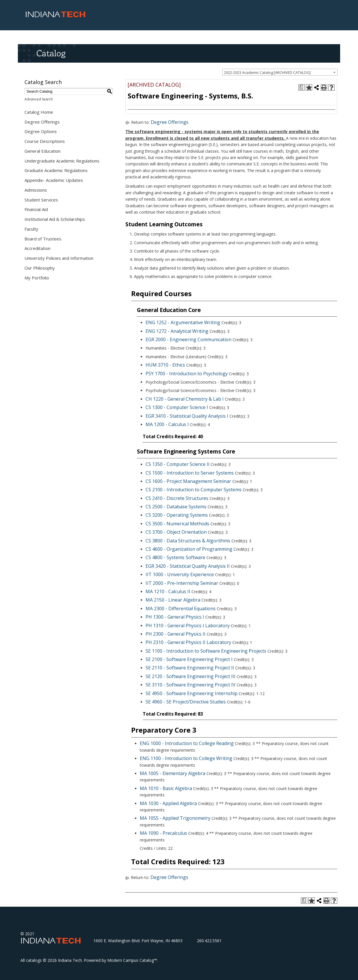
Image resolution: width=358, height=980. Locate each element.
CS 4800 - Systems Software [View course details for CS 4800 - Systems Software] (175, 557)
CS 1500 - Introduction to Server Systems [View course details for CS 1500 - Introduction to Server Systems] (190, 473)
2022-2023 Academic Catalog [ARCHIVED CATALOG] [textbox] (267, 72)
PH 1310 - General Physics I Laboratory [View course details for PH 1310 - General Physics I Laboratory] (188, 626)
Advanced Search (39, 99)
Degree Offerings (42, 122)
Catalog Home (39, 112)
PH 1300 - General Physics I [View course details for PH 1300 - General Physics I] (175, 617)
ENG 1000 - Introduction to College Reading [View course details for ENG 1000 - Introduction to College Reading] (187, 743)
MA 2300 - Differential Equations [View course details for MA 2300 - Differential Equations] (181, 608)
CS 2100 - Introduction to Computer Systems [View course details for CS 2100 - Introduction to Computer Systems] (194, 490)
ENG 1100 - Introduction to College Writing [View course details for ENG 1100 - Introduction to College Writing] (186, 758)
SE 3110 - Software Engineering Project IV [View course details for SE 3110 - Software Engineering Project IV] (191, 685)
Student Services (41, 200)
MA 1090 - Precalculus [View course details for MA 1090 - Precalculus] (163, 833)
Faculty (31, 229)
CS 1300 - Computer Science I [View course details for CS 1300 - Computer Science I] (177, 407)
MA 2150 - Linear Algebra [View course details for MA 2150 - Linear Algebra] (173, 600)
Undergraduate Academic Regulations (62, 161)
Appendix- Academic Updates (54, 180)
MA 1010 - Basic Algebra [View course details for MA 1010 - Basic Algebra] (166, 788)
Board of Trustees (43, 239)
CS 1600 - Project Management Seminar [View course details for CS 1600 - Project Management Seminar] (188, 481)
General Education (43, 151)
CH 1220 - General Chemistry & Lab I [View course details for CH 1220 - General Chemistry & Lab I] (185, 399)
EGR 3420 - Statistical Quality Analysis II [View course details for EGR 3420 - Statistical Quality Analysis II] (188, 566)
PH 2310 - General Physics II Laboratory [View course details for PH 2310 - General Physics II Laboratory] (188, 642)
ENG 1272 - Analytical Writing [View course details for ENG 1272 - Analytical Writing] (177, 331)
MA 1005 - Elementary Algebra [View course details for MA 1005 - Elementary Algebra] (173, 773)
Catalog (51, 53)
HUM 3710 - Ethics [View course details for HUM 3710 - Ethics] (165, 365)
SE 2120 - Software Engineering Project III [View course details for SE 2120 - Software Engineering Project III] (191, 676)
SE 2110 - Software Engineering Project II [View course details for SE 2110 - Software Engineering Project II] (190, 668)
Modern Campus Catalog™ (132, 960)
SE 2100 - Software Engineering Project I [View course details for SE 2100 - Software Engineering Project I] (189, 659)
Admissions (36, 190)
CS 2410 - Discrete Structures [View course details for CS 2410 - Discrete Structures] (177, 498)
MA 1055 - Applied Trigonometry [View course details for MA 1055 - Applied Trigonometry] (175, 818)
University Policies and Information (59, 258)
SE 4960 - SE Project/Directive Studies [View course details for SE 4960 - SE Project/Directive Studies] (186, 702)
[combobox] (280, 72)
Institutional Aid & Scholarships (55, 219)
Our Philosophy (40, 268)
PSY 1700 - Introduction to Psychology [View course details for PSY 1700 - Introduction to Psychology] (187, 374)
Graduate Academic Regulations (56, 170)
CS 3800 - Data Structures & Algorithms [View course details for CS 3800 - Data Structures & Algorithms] (188, 541)
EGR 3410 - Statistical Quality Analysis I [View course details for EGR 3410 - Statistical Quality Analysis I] (187, 416)
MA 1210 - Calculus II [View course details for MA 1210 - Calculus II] (168, 591)
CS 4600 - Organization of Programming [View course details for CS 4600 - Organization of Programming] (189, 549)
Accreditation (37, 248)
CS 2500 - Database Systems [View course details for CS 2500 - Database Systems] (176, 507)
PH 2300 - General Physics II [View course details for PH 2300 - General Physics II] (176, 634)
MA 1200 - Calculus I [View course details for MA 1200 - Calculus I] (167, 424)
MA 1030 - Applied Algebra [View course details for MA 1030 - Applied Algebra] (168, 803)
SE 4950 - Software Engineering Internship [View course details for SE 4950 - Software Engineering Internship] (192, 693)
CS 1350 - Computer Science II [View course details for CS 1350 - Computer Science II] (178, 464)
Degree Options (41, 131)
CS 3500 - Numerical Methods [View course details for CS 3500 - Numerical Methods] (177, 524)
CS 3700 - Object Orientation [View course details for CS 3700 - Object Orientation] (176, 532)
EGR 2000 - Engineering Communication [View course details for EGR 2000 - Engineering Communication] (189, 339)
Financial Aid (36, 209)
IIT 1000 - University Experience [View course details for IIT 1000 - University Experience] (180, 574)
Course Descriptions (45, 141)
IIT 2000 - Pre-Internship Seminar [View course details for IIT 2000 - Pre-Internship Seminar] (182, 583)
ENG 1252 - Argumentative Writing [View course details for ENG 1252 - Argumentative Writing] (183, 322)
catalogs (34, 960)
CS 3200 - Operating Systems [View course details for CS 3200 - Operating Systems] (177, 515)
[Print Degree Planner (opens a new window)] (302, 87)
